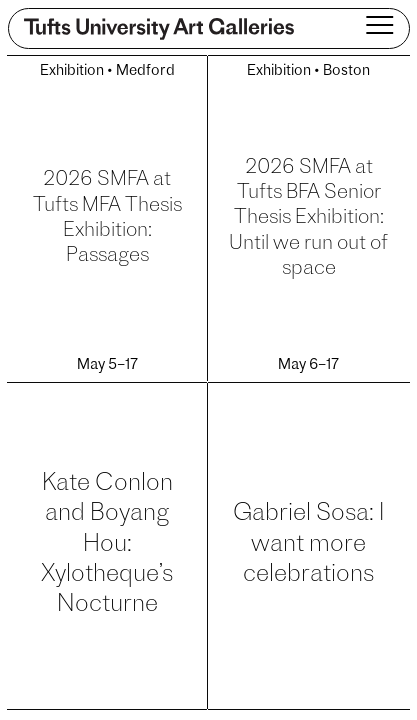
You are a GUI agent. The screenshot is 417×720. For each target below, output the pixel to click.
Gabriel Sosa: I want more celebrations (308, 544)
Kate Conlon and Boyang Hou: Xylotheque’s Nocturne (107, 545)
